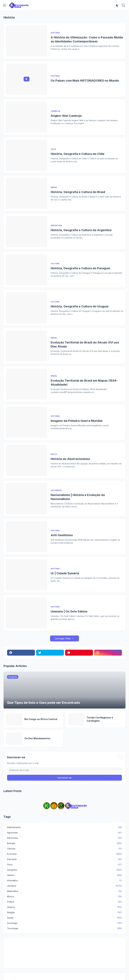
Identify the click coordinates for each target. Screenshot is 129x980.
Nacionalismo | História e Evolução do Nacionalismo (78, 497)
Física (64, 865)
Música (64, 896)
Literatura (64, 886)
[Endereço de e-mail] (64, 770)
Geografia (64, 870)
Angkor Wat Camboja (66, 116)
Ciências (64, 849)
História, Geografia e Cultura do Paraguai (80, 268)
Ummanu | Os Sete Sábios (69, 611)
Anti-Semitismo (62, 535)
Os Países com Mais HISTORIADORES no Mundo (85, 81)
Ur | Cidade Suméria (65, 573)
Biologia (64, 843)
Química (64, 907)
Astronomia (64, 838)
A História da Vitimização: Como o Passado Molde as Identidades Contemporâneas (87, 39)
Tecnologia (64, 928)
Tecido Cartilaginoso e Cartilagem (100, 719)
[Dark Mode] (117, 5)
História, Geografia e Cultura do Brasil (78, 192)
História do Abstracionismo (70, 459)
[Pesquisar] (123, 5)
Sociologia (64, 923)
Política (64, 902)
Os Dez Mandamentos (37, 738)
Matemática (64, 891)
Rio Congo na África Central (41, 719)
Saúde (64, 918)
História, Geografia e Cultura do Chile (78, 154)
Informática (64, 881)
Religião (64, 912)
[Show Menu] (5, 5)
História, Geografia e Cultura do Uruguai (80, 306)
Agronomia (64, 833)
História (64, 875)
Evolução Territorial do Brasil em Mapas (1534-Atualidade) (84, 383)
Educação (64, 859)
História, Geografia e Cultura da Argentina (81, 230)
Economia (64, 854)
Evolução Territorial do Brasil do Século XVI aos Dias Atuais (85, 344)
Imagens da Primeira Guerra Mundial (77, 421)
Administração (64, 827)
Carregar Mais (63, 638)
